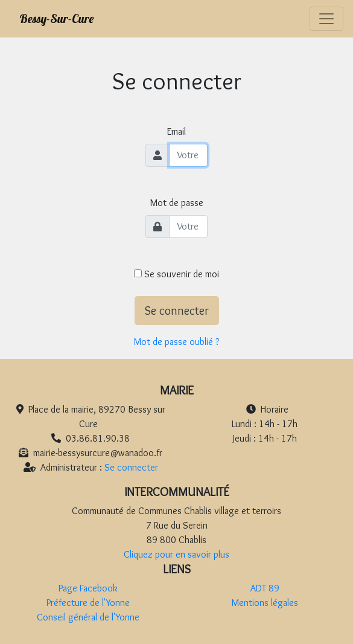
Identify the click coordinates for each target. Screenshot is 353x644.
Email (176, 131)
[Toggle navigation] (326, 19)
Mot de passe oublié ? (176, 342)
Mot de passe (177, 203)
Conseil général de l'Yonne (88, 617)
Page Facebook (88, 588)
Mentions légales (265, 603)
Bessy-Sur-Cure (56, 18)
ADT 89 (265, 588)
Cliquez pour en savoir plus (176, 554)
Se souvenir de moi (176, 274)
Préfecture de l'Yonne (88, 603)
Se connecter (177, 311)
